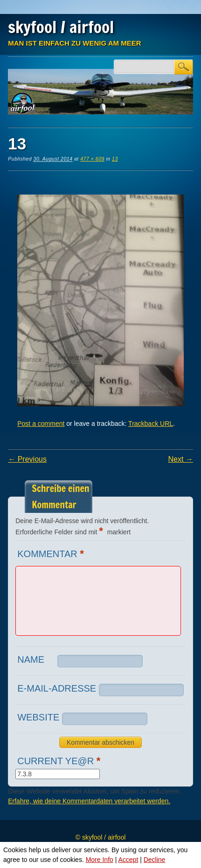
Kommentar (52, 554)
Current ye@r (60, 761)
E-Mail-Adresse (57, 688)
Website (38, 717)
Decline (155, 860)
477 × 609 (92, 159)
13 (115, 159)
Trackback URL (151, 424)
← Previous (27, 459)
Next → (180, 459)
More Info (100, 860)
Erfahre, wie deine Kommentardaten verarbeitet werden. (89, 801)
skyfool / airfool (61, 27)
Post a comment (41, 424)
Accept (128, 860)
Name (31, 659)
